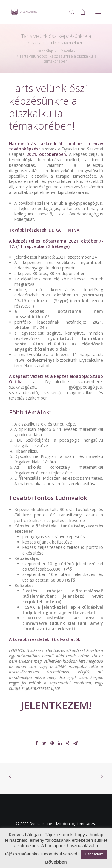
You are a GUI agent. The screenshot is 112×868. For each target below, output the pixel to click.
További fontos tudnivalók (48, 498)
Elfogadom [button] (94, 854)
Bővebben (56, 862)
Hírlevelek (66, 51)
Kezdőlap (45, 51)
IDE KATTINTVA (63, 230)
